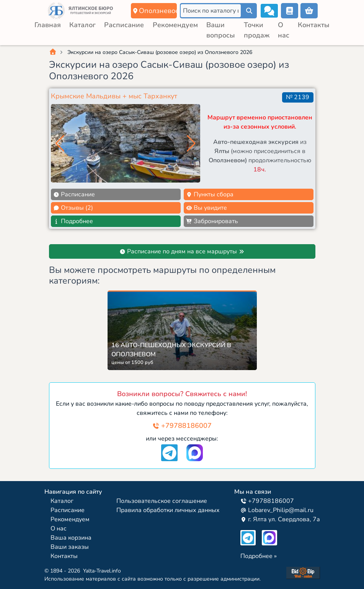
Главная (48, 25)
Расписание (124, 25)
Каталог (82, 25)
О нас (59, 529)
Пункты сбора (210, 194)
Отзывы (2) (73, 208)
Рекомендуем (175, 25)
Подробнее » (259, 556)
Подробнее (73, 221)
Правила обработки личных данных (168, 510)
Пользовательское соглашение (162, 501)
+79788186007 (182, 426)
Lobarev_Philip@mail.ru (277, 510)
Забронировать (212, 221)
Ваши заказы (70, 547)
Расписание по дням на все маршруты (182, 251)
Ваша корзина (71, 538)
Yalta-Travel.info (102, 571)
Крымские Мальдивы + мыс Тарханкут (114, 96)
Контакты (314, 25)
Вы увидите (206, 208)
